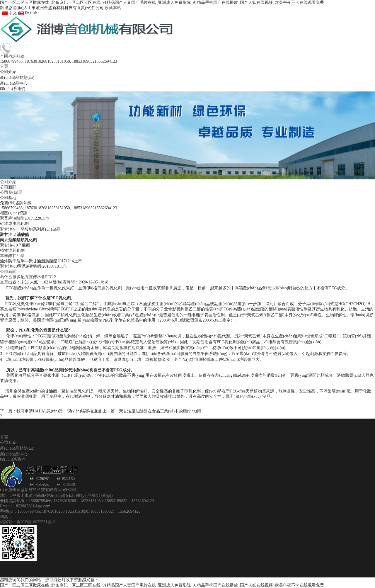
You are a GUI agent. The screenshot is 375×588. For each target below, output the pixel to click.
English (28, 13)
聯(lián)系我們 (13, 459)
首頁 (4, 437)
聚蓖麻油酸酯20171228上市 (25, 218)
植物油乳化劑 (12, 250)
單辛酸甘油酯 (12, 256)
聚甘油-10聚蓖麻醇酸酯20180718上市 (34, 266)
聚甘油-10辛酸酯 (15, 245)
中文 (8, 13)
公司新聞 (8, 187)
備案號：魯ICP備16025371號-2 (27, 522)
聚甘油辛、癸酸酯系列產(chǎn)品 (30, 229)
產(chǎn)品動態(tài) (17, 448)
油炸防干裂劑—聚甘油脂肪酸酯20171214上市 (41, 261)
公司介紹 (8, 182)
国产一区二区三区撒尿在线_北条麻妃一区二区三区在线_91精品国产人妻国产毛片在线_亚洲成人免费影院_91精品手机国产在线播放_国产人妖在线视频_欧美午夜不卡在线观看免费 (162, 2)
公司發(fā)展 (11, 192)
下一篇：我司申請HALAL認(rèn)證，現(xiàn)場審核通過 (51, 411)
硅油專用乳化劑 (14, 224)
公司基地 (8, 198)
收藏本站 (113, 8)
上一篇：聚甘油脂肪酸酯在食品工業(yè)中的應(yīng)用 (152, 411)
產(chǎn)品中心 (14, 454)
